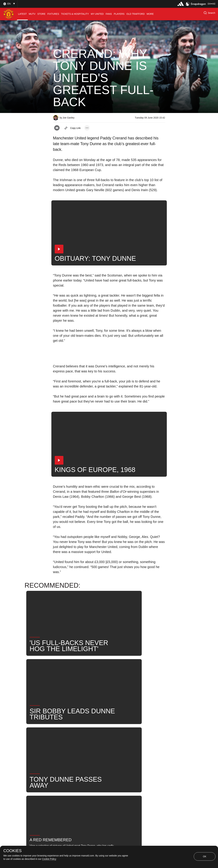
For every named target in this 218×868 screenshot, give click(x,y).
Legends (78, 739)
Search (61, 750)
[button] (9, 4)
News (60, 739)
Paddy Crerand (101, 739)
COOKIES (12, 851)
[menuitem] (22, 14)
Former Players (106, 750)
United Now (81, 750)
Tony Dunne (126, 739)
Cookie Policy (49, 859)
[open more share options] (87, 128)
